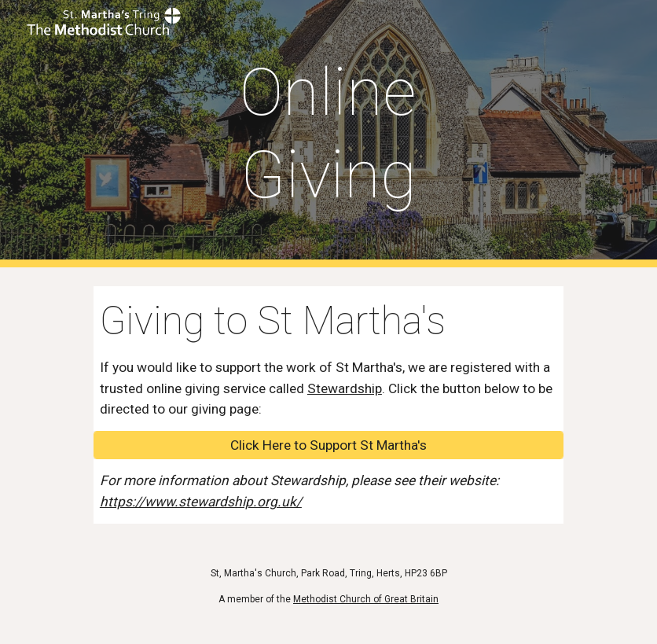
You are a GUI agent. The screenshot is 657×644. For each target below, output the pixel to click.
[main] (329, 134)
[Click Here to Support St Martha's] (328, 445)
